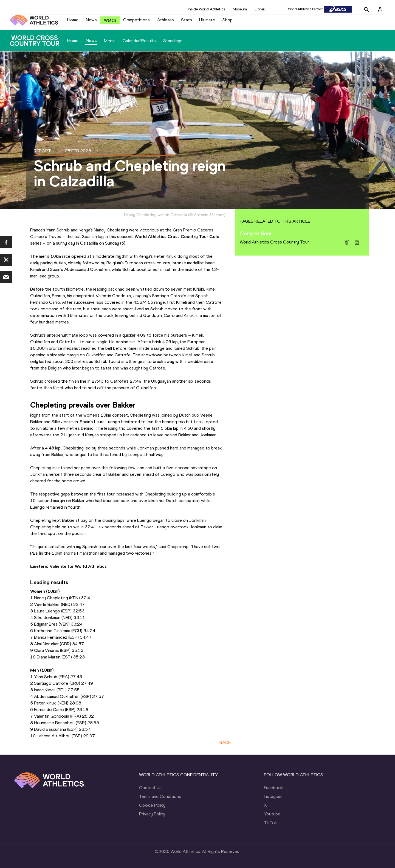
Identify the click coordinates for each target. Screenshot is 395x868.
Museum (240, 9)
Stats (187, 20)
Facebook (273, 788)
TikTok (270, 823)
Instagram (273, 796)
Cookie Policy (152, 805)
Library (261, 9)
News (91, 20)
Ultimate (207, 20)
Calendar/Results (139, 41)
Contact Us (150, 788)
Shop (228, 20)
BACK (225, 742)
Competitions (136, 20)
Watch (110, 20)
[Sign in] (380, 9)
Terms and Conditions (160, 796)
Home (73, 20)
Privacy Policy (152, 814)
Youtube (272, 814)
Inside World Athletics (206, 9)
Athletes (166, 20)
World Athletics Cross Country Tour (274, 242)
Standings (173, 41)
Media (110, 41)
